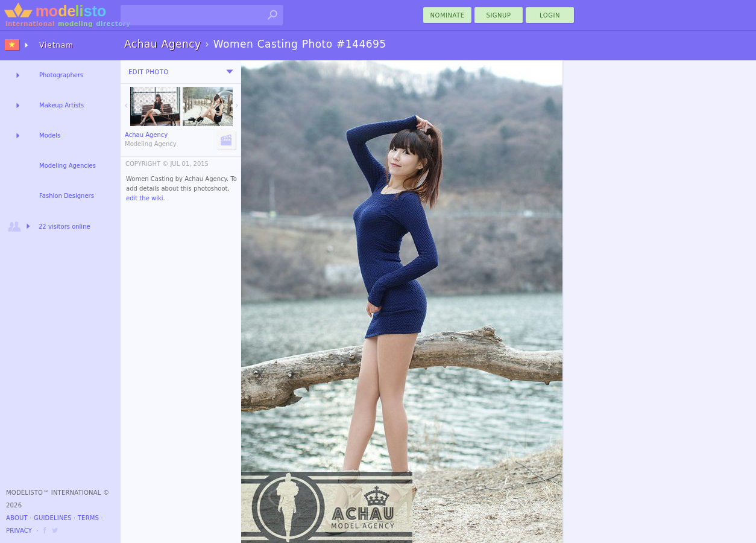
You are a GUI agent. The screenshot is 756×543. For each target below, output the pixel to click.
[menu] (230, 72)
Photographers (61, 75)
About (17, 518)
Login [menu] (550, 15)
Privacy (19, 531)
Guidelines (53, 518)
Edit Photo (149, 72)
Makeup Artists (61, 105)
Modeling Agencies (68, 166)
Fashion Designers (67, 196)
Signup (499, 15)
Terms (88, 518)
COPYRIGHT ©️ (147, 164)
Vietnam (56, 45)
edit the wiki (145, 198)
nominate (448, 15)
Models (50, 135)
